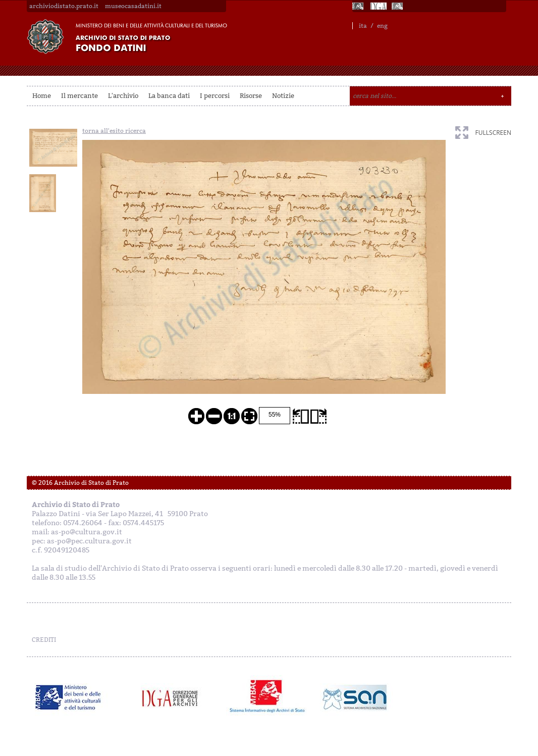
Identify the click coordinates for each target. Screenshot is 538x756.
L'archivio (123, 96)
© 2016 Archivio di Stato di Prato (80, 483)
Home (42, 96)
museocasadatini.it (133, 6)
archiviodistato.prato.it (64, 6)
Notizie (283, 96)
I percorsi (215, 96)
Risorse (251, 96)
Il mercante (79, 96)
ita (363, 26)
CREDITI (44, 640)
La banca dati (169, 96)
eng (382, 26)
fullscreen (493, 133)
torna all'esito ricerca (114, 131)
